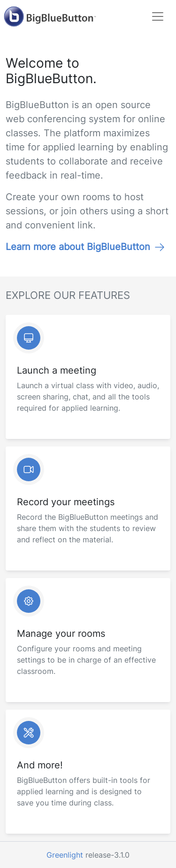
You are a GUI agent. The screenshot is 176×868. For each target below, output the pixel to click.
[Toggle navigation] (158, 16)
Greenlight (65, 855)
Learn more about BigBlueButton (85, 247)
